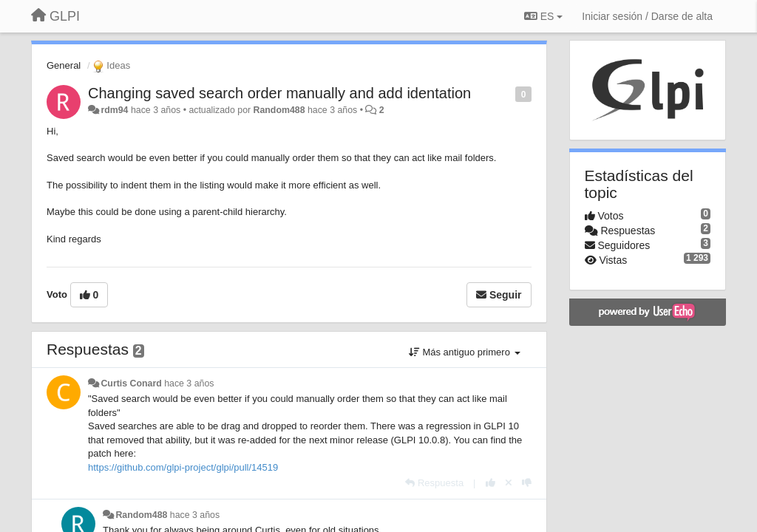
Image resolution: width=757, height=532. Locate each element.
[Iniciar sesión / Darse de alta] (647, 16)
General (64, 65)
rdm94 (114, 110)
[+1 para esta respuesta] (490, 483)
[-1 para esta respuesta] (527, 483)
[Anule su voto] (509, 483)
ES (543, 16)
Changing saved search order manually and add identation (279, 93)
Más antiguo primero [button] (465, 352)
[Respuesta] (434, 483)
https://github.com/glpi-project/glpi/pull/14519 (183, 467)
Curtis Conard (131, 383)
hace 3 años (189, 383)
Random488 (279, 110)
